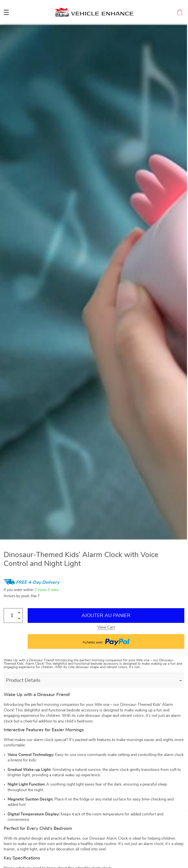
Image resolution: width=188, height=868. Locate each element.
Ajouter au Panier (106, 616)
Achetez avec (106, 641)
